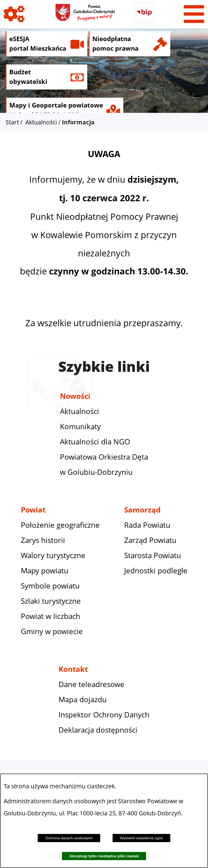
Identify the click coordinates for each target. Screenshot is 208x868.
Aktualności (41, 122)
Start (12, 122)
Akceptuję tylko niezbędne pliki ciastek (104, 856)
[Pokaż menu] (194, 14)
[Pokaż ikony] (14, 14)
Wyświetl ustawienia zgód (141, 838)
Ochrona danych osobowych (69, 838)
